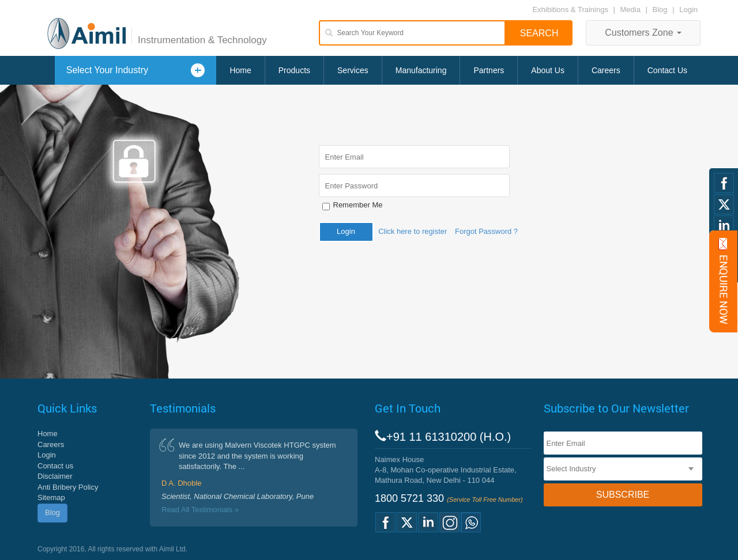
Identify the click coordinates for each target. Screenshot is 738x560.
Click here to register (413, 231)
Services (353, 70)
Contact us (55, 466)
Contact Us (667, 70)
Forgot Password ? (486, 231)
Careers (606, 70)
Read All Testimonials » (200, 510)
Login (688, 10)
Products (294, 70)
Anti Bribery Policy (68, 487)
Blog (660, 10)
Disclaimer (55, 476)
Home (240, 70)
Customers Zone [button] (643, 33)
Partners (489, 70)
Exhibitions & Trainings (570, 10)
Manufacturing (421, 70)
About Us (548, 70)
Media (632, 10)
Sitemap (51, 497)
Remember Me (358, 205)
